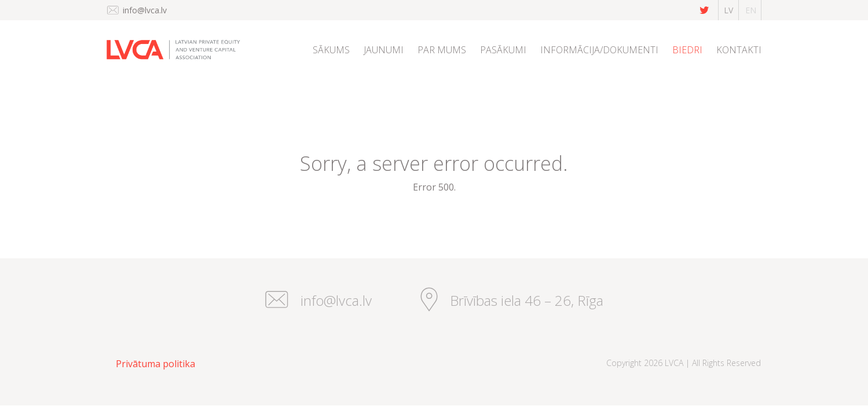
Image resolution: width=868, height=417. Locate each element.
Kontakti (739, 50)
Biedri (687, 50)
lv (728, 10)
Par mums (442, 50)
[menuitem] (331, 65)
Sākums (331, 50)
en (751, 10)
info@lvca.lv (145, 10)
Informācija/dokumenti (599, 50)
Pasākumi (503, 50)
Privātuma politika (155, 364)
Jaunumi (384, 50)
